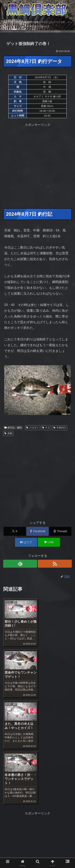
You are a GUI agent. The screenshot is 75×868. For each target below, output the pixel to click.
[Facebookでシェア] (37, 531)
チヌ (46, 428)
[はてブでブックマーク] (26, 542)
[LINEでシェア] (49, 542)
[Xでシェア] (15, 531)
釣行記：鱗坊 (13, 428)
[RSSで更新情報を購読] (55, 564)
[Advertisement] (37, 165)
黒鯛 (8, 433)
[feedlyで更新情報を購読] (20, 564)
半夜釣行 (60, 428)
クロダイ (32, 428)
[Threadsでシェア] (60, 531)
